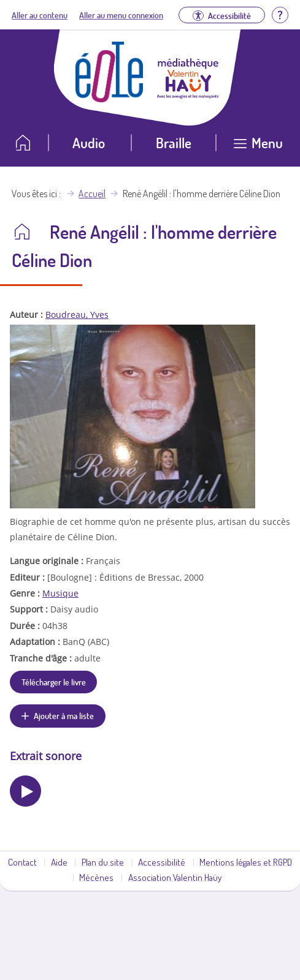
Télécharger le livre (54, 682)
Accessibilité (162, 862)
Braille (174, 142)
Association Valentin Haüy (175, 877)
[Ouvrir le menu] (258, 147)
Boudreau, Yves (77, 315)
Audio (89, 142)
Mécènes (96, 877)
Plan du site (103, 862)
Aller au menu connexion (121, 15)
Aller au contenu (40, 15)
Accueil (92, 194)
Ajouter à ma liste (64, 715)
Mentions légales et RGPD (246, 862)
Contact (22, 862)
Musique (60, 593)
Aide (59, 862)
